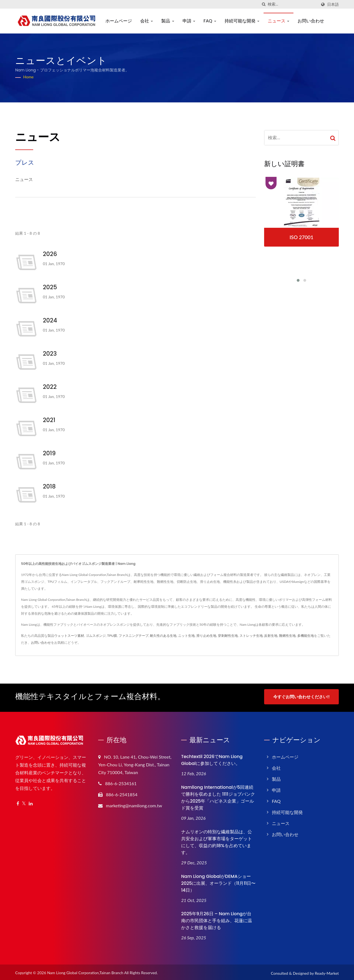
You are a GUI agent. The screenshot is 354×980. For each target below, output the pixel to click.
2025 (50, 287)
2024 (50, 320)
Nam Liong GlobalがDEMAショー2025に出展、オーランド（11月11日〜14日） (218, 881)
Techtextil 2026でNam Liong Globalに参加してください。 (212, 758)
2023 (50, 354)
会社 (147, 21)
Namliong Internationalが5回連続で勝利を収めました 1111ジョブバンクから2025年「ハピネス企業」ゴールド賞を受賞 (218, 796)
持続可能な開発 (242, 21)
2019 (49, 453)
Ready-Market (327, 972)
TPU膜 (112, 636)
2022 (50, 387)
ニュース (278, 21)
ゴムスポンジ (96, 636)
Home (28, 77)
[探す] (264, 4)
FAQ (210, 21)
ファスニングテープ (134, 636)
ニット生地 (186, 636)
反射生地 (271, 636)
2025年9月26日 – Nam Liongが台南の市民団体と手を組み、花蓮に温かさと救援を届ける (217, 919)
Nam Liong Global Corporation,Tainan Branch (85, 971)
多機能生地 (306, 636)
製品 (168, 21)
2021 (49, 420)
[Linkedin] (31, 802)
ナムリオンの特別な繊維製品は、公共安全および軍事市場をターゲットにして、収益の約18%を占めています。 (217, 840)
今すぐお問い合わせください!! (301, 697)
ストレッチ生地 (251, 636)
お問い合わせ (311, 21)
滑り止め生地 (206, 636)
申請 (189, 21)
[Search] (292, 4)
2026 (50, 254)
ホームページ (119, 21)
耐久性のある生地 (163, 636)
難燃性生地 (287, 636)
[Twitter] (24, 802)
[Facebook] (18, 802)
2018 (49, 486)
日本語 (333, 4)
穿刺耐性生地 (228, 636)
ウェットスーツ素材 (69, 636)
